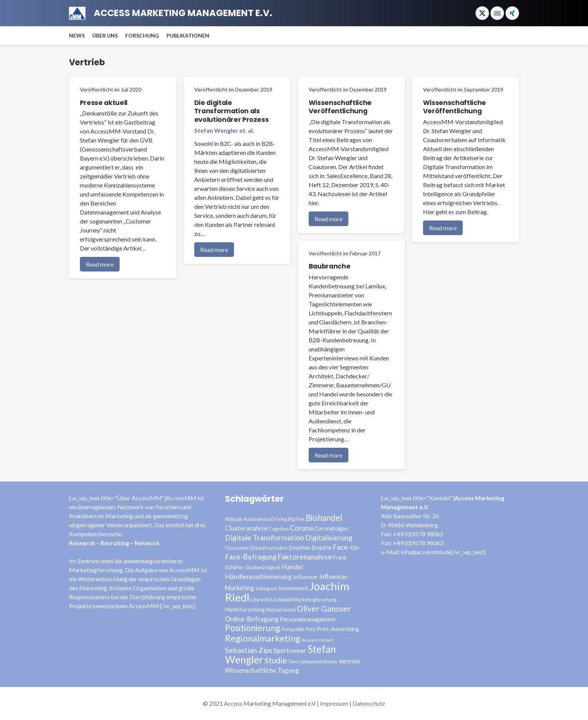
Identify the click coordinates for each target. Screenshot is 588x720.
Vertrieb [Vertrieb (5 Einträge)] (349, 661)
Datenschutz (369, 703)
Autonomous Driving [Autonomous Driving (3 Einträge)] (265, 519)
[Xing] (512, 13)
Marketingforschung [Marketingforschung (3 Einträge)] (315, 600)
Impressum (334, 703)
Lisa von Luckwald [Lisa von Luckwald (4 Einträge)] (271, 599)
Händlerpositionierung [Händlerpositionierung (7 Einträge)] (258, 576)
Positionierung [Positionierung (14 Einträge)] (253, 628)
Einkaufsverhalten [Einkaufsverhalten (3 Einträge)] (268, 548)
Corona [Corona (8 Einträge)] (301, 528)
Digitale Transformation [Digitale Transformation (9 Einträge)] (265, 538)
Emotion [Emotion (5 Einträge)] (300, 547)
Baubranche (329, 267)
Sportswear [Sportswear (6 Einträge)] (290, 650)
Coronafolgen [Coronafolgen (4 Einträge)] (331, 529)
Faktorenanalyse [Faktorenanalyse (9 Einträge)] (305, 557)
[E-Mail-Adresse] (497, 13)
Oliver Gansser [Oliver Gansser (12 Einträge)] (324, 609)
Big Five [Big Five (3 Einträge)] (296, 519)
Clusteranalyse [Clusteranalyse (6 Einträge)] (246, 528)
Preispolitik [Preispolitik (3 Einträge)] (293, 629)
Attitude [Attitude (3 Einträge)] (234, 519)
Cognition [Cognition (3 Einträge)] (279, 529)
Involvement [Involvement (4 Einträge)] (293, 588)
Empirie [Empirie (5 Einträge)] (322, 547)
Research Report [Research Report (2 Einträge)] (317, 640)
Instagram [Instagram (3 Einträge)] (266, 588)
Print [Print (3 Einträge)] (310, 629)
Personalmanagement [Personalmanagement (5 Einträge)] (308, 619)
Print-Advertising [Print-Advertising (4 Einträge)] (338, 629)
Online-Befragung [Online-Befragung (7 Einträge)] (252, 619)
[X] (482, 13)
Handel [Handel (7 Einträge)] (292, 567)
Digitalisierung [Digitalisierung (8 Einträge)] (329, 538)
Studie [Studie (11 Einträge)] (276, 660)
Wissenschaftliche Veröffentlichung (340, 107)
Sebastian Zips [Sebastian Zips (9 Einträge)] (249, 650)
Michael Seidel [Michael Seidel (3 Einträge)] (281, 610)
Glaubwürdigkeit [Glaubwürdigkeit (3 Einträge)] (263, 567)
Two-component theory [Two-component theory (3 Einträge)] (313, 661)
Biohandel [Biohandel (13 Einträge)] (324, 518)
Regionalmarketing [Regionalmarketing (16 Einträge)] (263, 638)
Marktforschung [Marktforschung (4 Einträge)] (245, 610)
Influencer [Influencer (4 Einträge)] (305, 577)
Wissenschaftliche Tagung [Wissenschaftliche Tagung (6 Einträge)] (262, 670)
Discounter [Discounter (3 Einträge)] (237, 548)
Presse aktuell (104, 103)
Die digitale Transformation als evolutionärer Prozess (232, 111)
